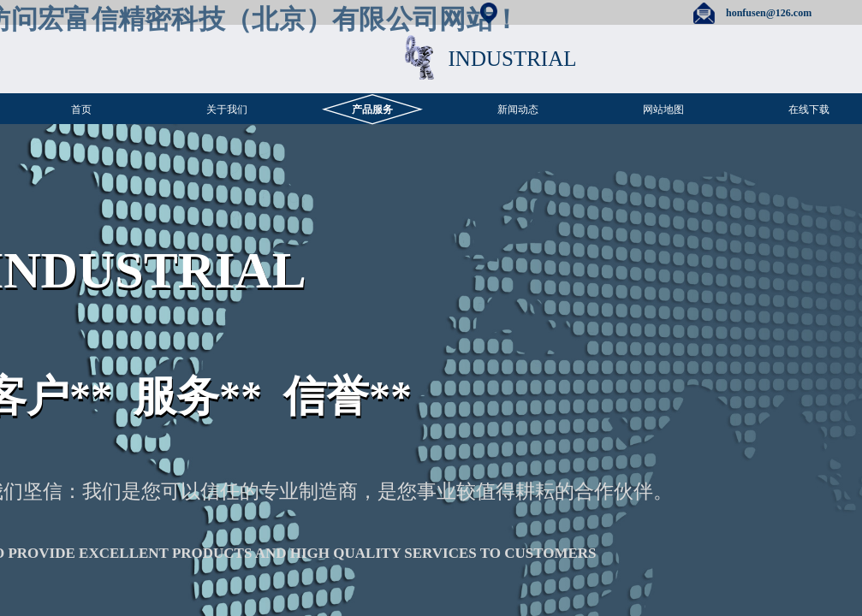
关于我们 (227, 110)
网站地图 (663, 110)
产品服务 (372, 110)
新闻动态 (518, 110)
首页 (81, 110)
